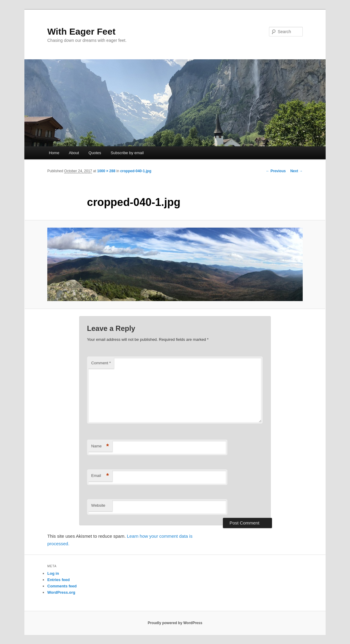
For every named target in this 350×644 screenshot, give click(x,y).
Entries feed (58, 580)
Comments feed (62, 586)
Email (100, 476)
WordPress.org (61, 592)
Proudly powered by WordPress (175, 623)
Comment (101, 363)
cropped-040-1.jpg (136, 171)
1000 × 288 (106, 171)
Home (54, 153)
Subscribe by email (127, 153)
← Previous (276, 171)
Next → (297, 171)
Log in (53, 573)
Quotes (95, 153)
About (74, 153)
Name (100, 446)
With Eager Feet (81, 31)
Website (98, 505)
